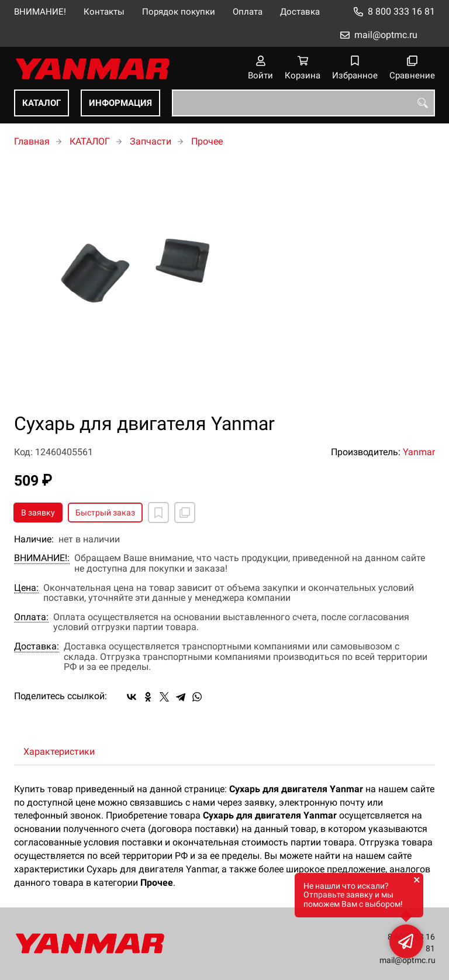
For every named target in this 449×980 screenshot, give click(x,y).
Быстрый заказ (105, 513)
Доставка (300, 12)
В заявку (38, 513)
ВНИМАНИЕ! (40, 12)
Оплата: (31, 617)
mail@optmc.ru (386, 35)
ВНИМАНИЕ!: (42, 558)
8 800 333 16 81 (401, 11)
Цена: (26, 588)
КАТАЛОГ (42, 103)
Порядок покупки (179, 12)
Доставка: (37, 647)
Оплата (248, 12)
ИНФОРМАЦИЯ (120, 103)
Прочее (207, 141)
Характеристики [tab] (59, 752)
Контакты (104, 12)
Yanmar (419, 452)
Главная (32, 141)
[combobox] (303, 103)
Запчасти (151, 141)
